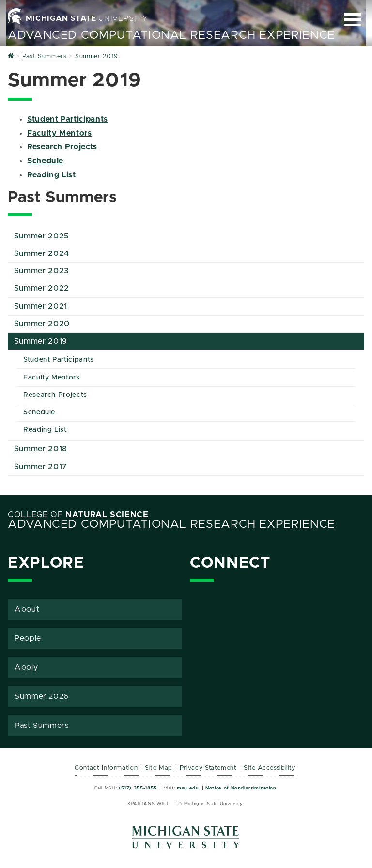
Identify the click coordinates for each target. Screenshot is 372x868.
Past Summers (42, 726)
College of (78, 515)
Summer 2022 (42, 288)
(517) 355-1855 (138, 788)
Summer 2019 (41, 341)
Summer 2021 (41, 306)
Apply (26, 667)
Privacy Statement (208, 768)
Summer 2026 (42, 696)
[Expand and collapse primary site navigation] (353, 20)
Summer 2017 (40, 467)
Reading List (52, 175)
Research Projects (62, 147)
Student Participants (68, 119)
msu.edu (188, 788)
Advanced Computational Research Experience (171, 35)
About (27, 609)
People (28, 638)
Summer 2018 (41, 449)
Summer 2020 (42, 324)
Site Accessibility (270, 768)
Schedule (45, 161)
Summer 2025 (42, 236)
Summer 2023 (42, 271)
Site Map (159, 768)
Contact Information (106, 768)
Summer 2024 (42, 253)
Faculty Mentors (60, 133)
